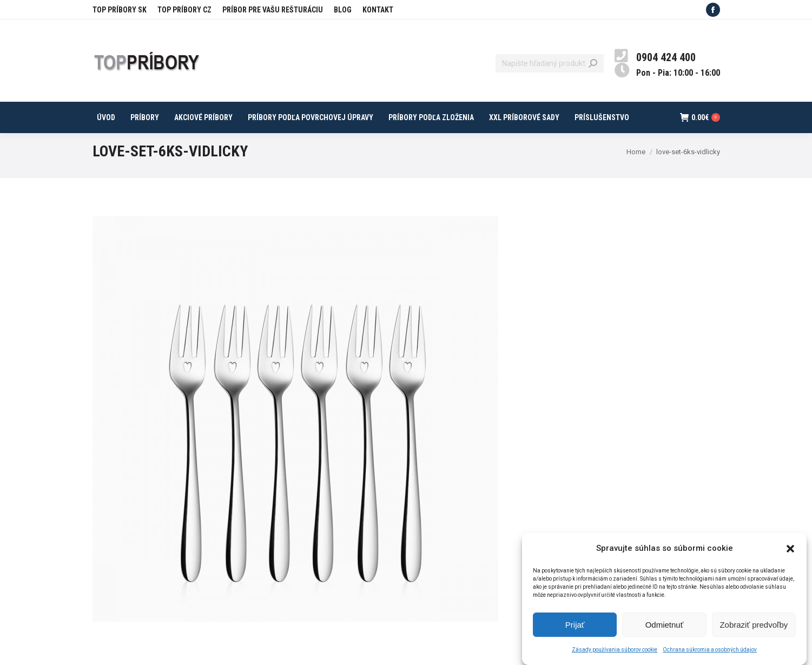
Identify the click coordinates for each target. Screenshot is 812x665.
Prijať (575, 630)
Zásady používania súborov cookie (615, 655)
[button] (790, 554)
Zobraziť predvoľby (754, 630)
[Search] (550, 63)
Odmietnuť (665, 630)
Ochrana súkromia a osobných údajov (710, 655)
